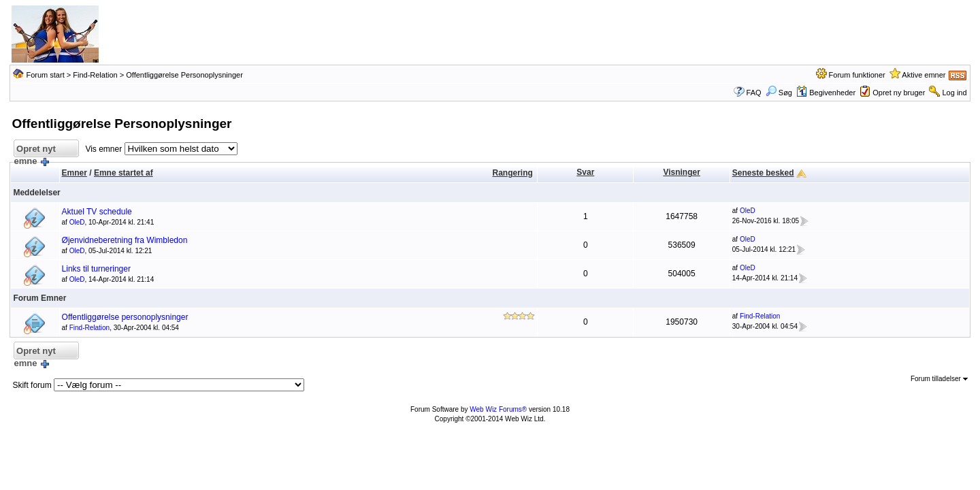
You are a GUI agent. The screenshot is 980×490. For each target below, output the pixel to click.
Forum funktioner (857, 75)
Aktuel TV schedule (97, 212)
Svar (585, 172)
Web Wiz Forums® (498, 409)
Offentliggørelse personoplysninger (125, 317)
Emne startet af (124, 173)
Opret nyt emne (34, 151)
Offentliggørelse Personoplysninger (184, 75)
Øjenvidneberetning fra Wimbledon (125, 240)
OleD (77, 222)
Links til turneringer (96, 269)
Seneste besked (763, 173)
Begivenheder (826, 93)
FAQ (754, 93)
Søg (779, 93)
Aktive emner (924, 75)
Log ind (955, 93)
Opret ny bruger (899, 93)
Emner (75, 173)
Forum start (45, 75)
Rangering (512, 173)
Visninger (681, 172)
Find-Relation (95, 75)
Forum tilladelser (939, 379)
